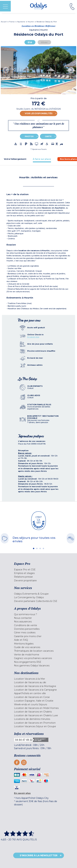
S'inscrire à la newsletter (39, 855)
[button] (38, 149)
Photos (29, 136)
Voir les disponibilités (39, 113)
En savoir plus (33, 337)
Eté (30, 42)
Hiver (44, 42)
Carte (48, 136)
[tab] (15, 159)
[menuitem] (38, 570)
